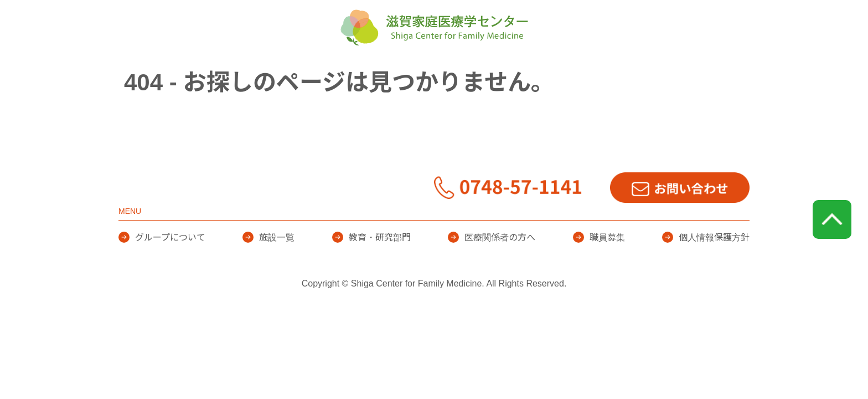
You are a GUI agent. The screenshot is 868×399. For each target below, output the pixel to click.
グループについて (319, 72)
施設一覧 (416, 72)
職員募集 (607, 269)
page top (832, 251)
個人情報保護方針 (714, 269)
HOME (226, 72)
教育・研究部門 (509, 72)
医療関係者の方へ (620, 72)
